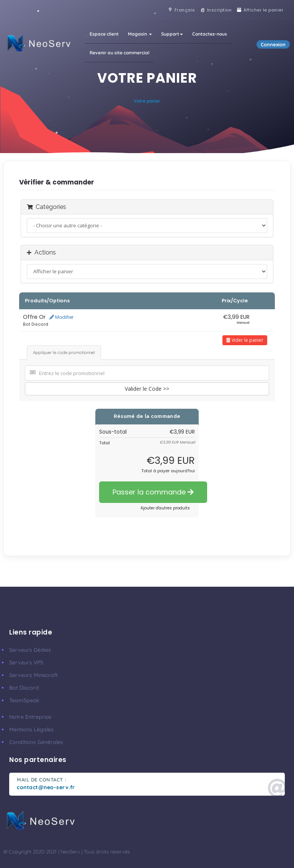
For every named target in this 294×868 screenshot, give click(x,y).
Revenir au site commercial (119, 53)
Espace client (104, 34)
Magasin (140, 34)
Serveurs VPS (26, 662)
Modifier (61, 317)
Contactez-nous (210, 34)
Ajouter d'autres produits (165, 508)
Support (172, 34)
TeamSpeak (24, 700)
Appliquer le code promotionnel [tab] (64, 352)
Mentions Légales (31, 729)
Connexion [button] (273, 44)
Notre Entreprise (30, 717)
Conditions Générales (36, 742)
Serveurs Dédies (30, 650)
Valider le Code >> (147, 389)
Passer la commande (153, 492)
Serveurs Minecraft (33, 675)
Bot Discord (24, 688)
